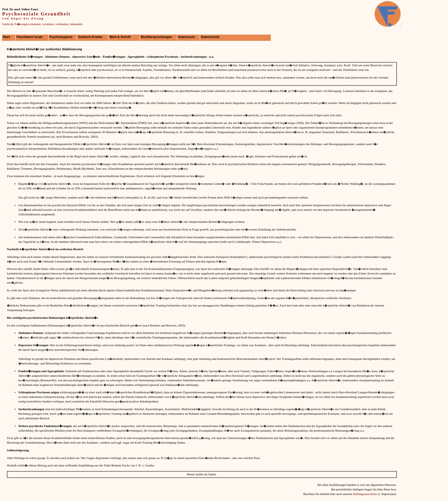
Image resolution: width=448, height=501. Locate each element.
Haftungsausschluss (365, 494)
